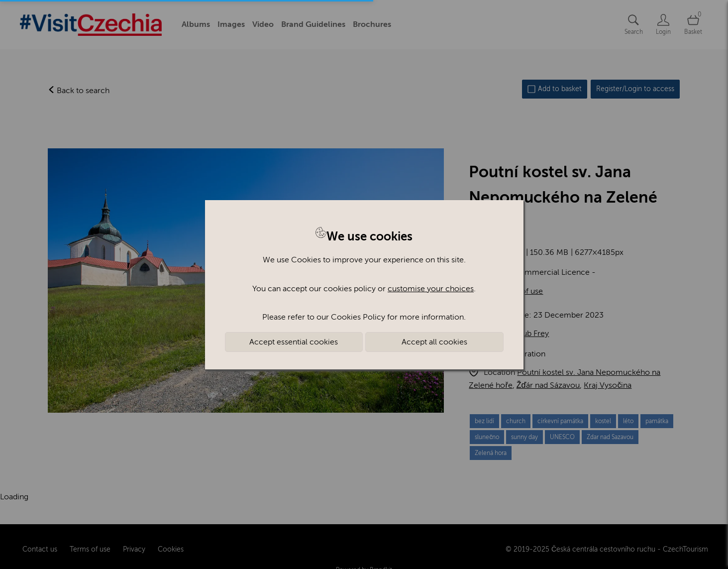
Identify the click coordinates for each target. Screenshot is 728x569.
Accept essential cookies (294, 342)
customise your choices (431, 289)
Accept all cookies (434, 342)
